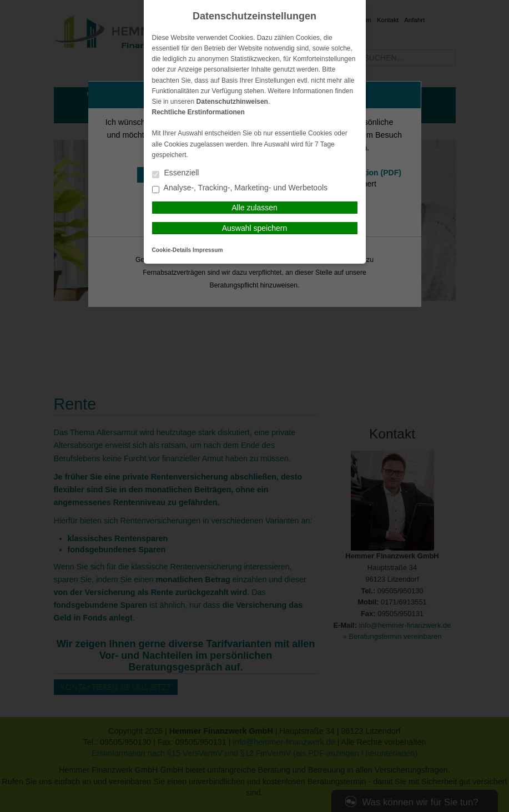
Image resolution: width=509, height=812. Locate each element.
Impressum (208, 250)
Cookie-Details (172, 250)
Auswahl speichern (255, 228)
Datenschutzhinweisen (232, 102)
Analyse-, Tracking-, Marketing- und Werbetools (240, 188)
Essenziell (176, 173)
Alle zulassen (254, 208)
